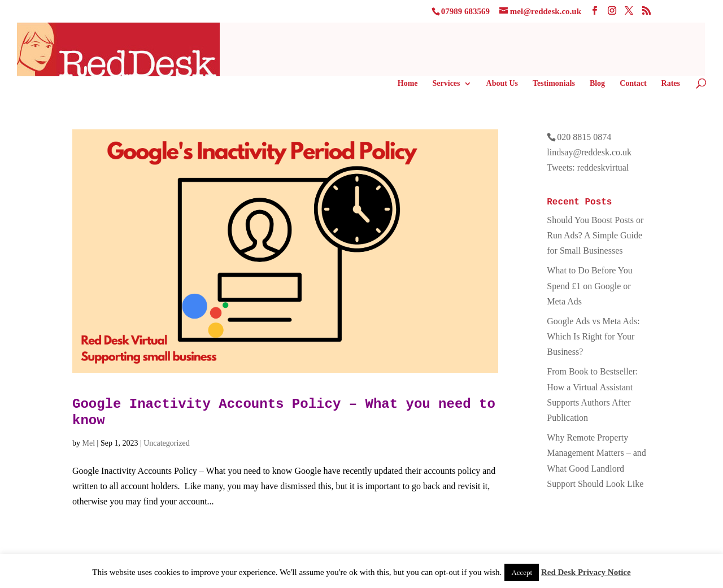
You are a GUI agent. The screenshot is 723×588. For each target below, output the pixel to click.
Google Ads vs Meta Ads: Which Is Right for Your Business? (593, 336)
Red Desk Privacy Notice (586, 572)
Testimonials (554, 84)
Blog (597, 84)
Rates (671, 84)
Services (447, 84)
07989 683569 (465, 11)
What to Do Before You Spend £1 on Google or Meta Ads (590, 286)
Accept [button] (522, 572)
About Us (502, 84)
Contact (633, 84)
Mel (89, 443)
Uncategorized (167, 443)
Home (408, 84)
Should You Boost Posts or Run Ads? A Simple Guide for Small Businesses (595, 235)
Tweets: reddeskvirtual (588, 167)
